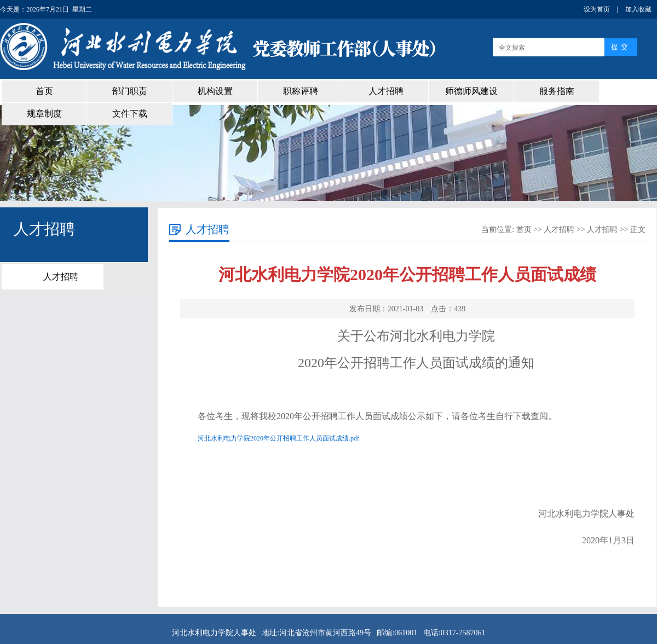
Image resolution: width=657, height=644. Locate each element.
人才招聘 (386, 91)
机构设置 (215, 91)
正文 (638, 230)
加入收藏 (638, 9)
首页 (44, 91)
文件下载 (130, 114)
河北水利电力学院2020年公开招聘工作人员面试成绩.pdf (278, 438)
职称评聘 (301, 91)
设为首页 (597, 9)
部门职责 (130, 91)
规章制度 (44, 114)
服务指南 (557, 91)
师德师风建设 (471, 91)
